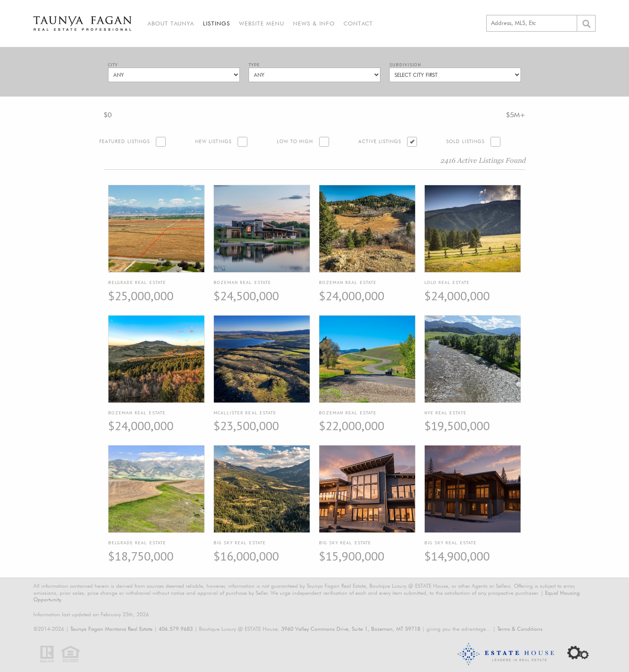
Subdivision (405, 65)
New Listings (213, 142)
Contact (358, 23)
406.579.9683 (176, 629)
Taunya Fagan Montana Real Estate (111, 629)
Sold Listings (465, 142)
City (113, 65)
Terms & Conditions (520, 629)
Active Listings (380, 142)
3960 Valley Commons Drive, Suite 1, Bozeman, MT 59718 (351, 629)
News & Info (314, 23)
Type (254, 65)
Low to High (295, 142)
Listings (217, 23)
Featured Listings (125, 142)
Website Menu (262, 23)
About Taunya (171, 23)
